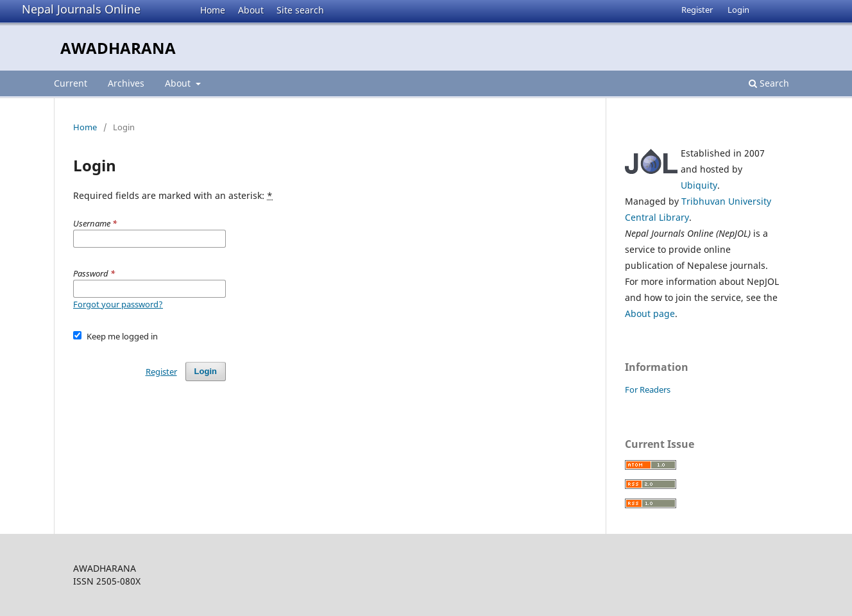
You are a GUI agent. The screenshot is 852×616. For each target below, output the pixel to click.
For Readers (648, 389)
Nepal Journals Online (81, 9)
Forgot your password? (118, 304)
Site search (300, 10)
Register (697, 10)
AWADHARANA (118, 48)
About (251, 10)
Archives (126, 83)
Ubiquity (699, 185)
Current (71, 83)
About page (650, 313)
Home (213, 10)
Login (738, 10)
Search (769, 83)
